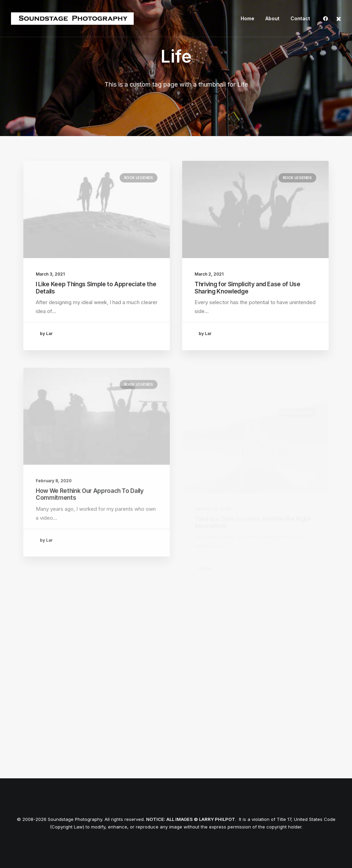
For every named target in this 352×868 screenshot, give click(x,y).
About (272, 18)
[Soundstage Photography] (72, 19)
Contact (300, 18)
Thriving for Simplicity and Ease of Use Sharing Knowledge (247, 288)
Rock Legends (139, 178)
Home (247, 18)
